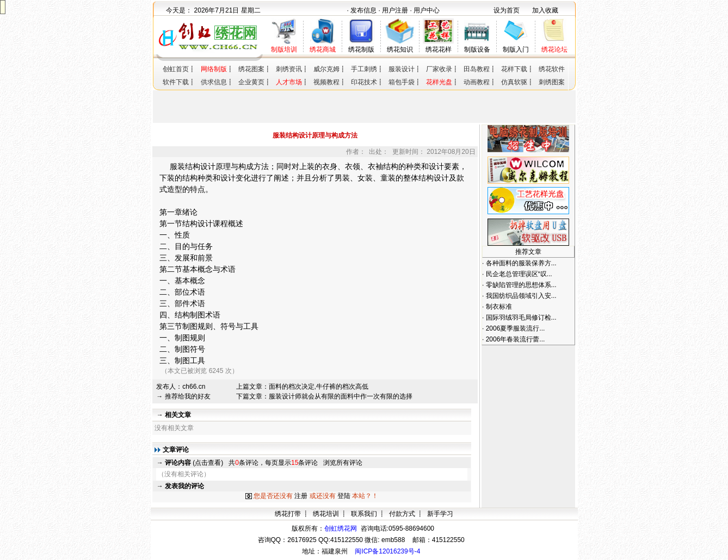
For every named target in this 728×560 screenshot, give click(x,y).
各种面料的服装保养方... (521, 263)
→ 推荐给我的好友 (183, 396)
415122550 (448, 540)
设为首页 (507, 10)
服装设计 (402, 69)
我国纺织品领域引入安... (521, 296)
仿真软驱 (514, 82)
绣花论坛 (554, 49)
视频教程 (326, 82)
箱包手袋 (402, 82)
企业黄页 (251, 82)
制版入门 (516, 49)
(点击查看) (194, 463)
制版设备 (477, 49)
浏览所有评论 (343, 463)
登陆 (344, 496)
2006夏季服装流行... (516, 328)
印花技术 (364, 82)
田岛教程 (477, 69)
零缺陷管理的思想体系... (521, 285)
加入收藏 (545, 10)
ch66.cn (194, 387)
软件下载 (176, 82)
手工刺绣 (364, 69)
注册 (301, 496)
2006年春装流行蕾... (516, 339)
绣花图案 (251, 69)
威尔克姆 (326, 69)
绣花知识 (400, 49)
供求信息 (214, 82)
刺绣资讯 (289, 69)
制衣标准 (499, 307)
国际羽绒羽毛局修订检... (521, 318)
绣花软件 (552, 69)
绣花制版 (361, 49)
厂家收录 (439, 69)
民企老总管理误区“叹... (519, 274)
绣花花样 (439, 49)
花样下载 (514, 69)
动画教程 (477, 82)
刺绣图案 (552, 82)
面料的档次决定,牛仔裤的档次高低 (319, 387)
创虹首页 (176, 69)
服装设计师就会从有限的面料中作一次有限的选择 (341, 396)
